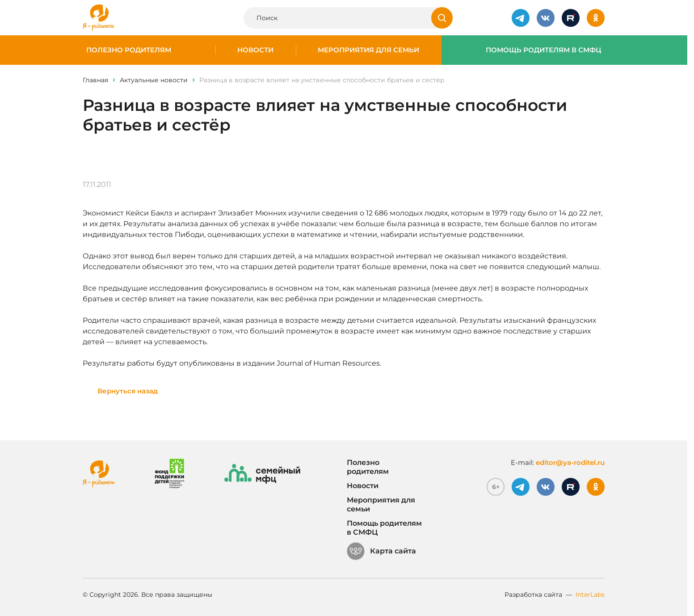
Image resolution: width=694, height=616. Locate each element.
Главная (95, 80)
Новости (255, 50)
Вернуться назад (128, 391)
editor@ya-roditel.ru (570, 462)
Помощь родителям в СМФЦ (544, 50)
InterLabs (590, 595)
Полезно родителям (129, 50)
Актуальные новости (154, 80)
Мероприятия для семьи (368, 50)
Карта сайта (381, 551)
